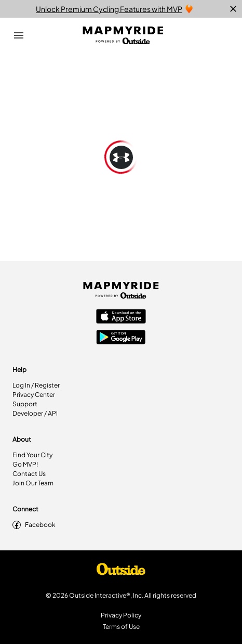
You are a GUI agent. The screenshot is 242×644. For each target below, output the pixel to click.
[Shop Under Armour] (121, 572)
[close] (233, 9)
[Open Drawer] (19, 35)
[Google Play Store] (121, 338)
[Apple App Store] (121, 317)
